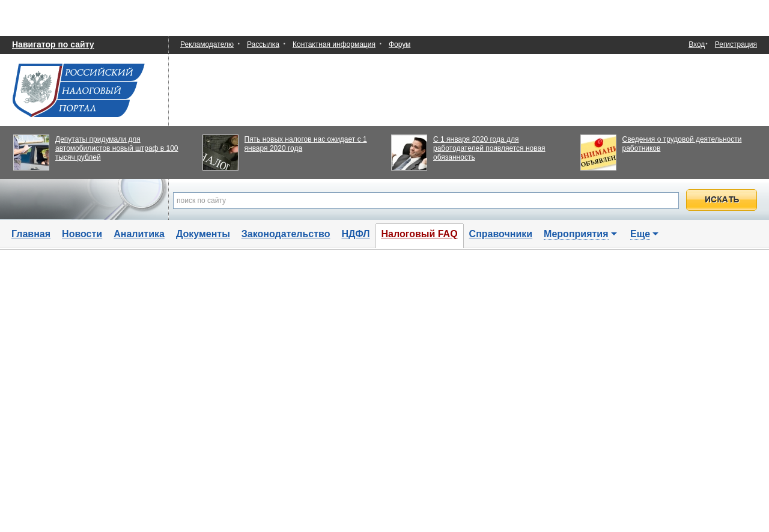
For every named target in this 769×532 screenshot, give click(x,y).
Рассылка (263, 44)
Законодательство (286, 234)
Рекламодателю (207, 44)
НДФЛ (355, 234)
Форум (400, 44)
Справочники (501, 234)
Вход (697, 45)
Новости (82, 234)
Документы (203, 234)
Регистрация (736, 44)
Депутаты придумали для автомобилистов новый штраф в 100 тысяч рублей (117, 148)
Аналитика (139, 234)
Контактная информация (334, 44)
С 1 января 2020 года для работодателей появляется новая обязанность (489, 148)
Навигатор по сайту (53, 44)
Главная (31, 234)
